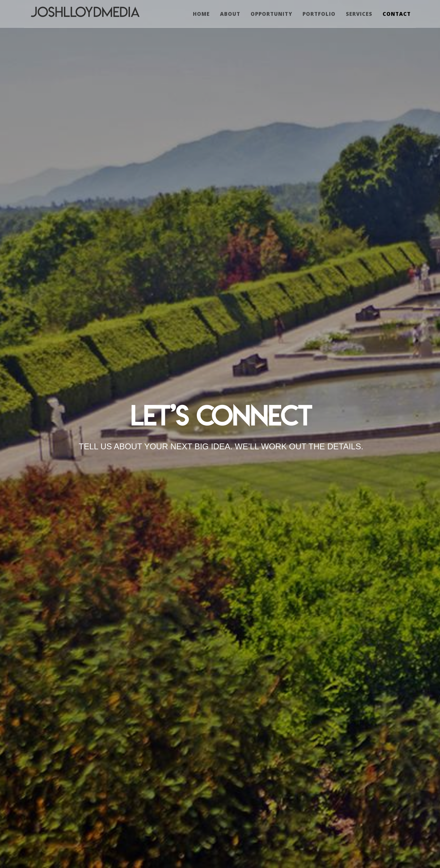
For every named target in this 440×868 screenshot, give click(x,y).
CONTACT (397, 14)
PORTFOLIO (319, 14)
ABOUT (230, 14)
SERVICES (359, 14)
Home (201, 14)
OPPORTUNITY (271, 14)
